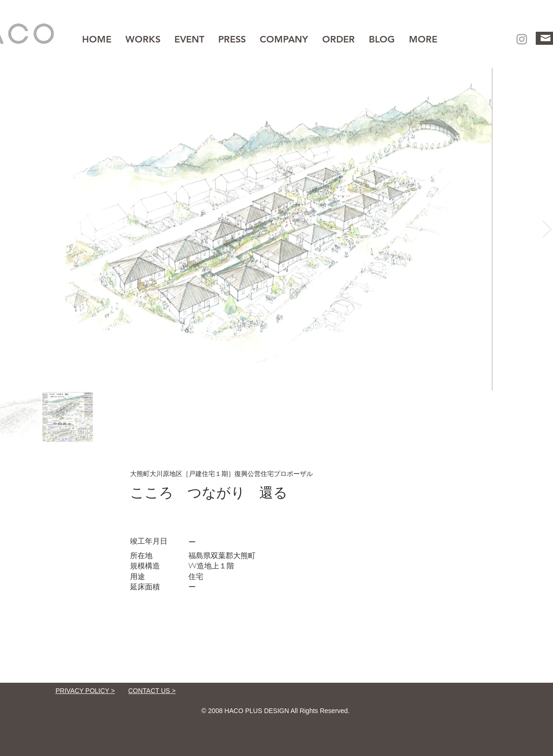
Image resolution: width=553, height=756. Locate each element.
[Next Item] (547, 229)
